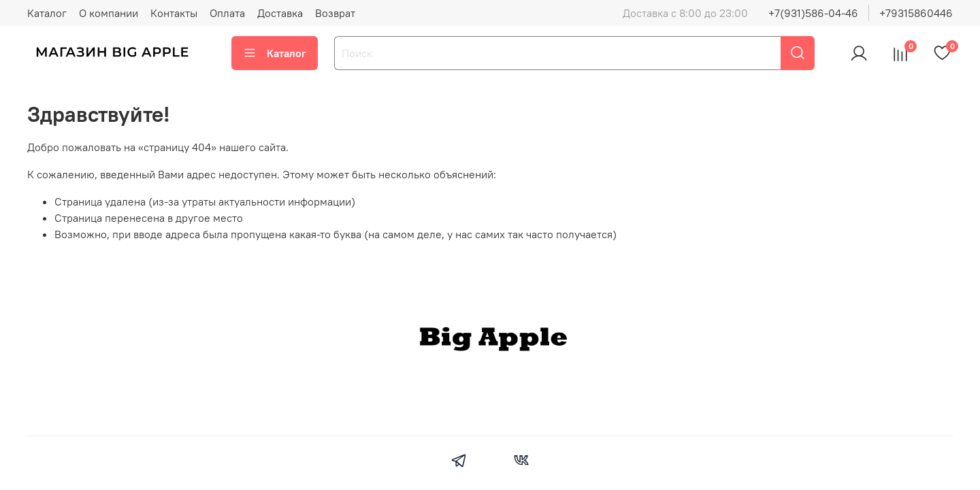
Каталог (47, 13)
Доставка (280, 13)
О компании (109, 13)
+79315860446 (916, 13)
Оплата (227, 13)
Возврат (335, 13)
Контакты (174, 13)
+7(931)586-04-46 (813, 13)
